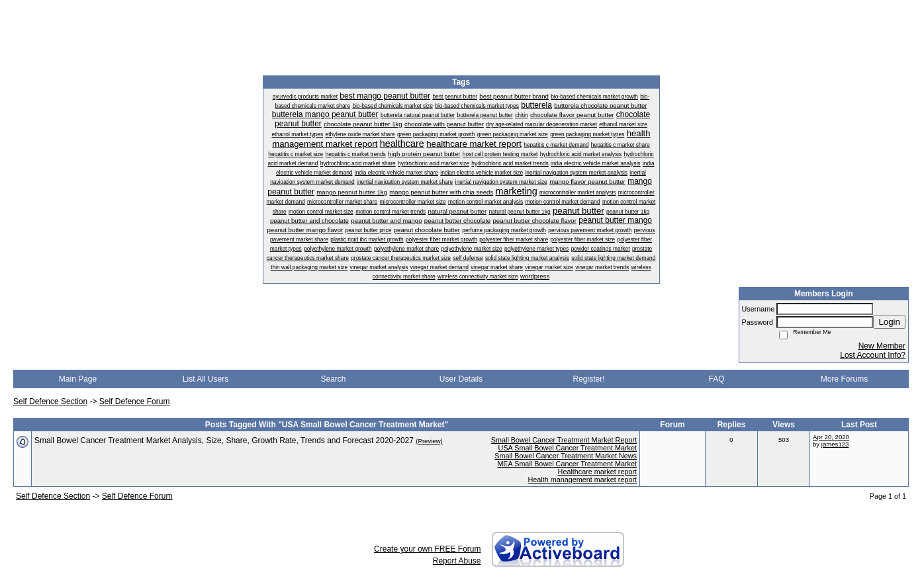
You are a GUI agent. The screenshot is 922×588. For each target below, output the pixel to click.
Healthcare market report (597, 472)
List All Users (206, 379)
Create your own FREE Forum (427, 549)
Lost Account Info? (873, 355)
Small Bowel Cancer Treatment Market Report (564, 440)
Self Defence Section (50, 401)
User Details (461, 379)
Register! (588, 379)
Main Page (78, 379)
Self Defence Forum (135, 401)
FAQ (716, 379)
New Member (882, 346)
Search (333, 379)
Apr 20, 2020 (831, 437)
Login (889, 322)
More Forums (844, 379)
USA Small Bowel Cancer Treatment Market (568, 448)
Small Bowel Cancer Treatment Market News (566, 456)
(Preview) (429, 441)
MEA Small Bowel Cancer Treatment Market (567, 464)
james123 (835, 444)
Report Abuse (457, 561)
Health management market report (582, 480)
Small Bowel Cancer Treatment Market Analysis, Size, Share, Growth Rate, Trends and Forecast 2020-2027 (224, 441)
